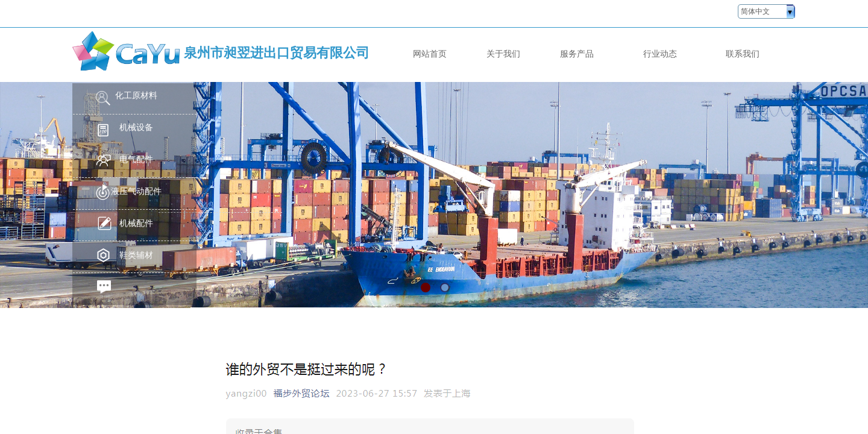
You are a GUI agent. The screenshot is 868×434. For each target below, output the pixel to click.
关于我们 (503, 54)
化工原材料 (136, 96)
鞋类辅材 (136, 255)
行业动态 (660, 54)
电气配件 (136, 159)
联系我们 (743, 54)
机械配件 (136, 223)
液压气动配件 (136, 191)
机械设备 (136, 127)
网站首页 (430, 54)
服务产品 (577, 54)
